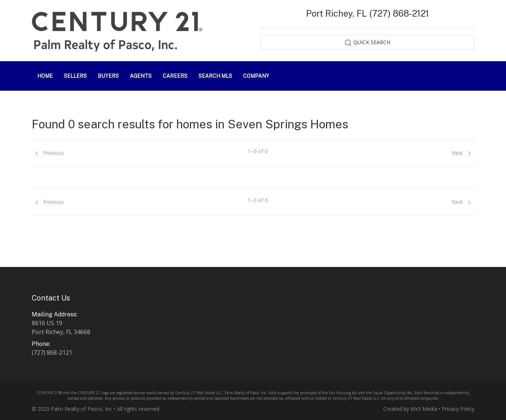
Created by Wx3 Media (410, 409)
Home (45, 76)
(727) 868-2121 (52, 353)
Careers (175, 76)
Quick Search (367, 43)
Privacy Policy (458, 409)
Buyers (108, 76)
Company (256, 76)
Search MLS (215, 76)
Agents (141, 76)
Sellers (75, 76)
